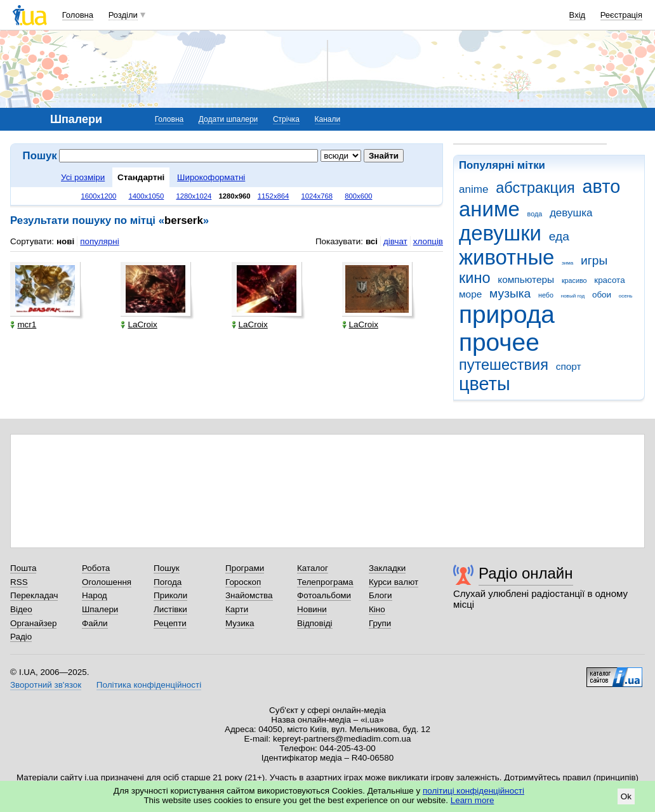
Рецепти (170, 623)
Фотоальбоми (324, 595)
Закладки (387, 568)
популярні (99, 241)
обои (602, 295)
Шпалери (100, 609)
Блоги (380, 595)
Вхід (578, 15)
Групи (380, 623)
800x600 (358, 196)
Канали (328, 119)
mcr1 (23, 324)
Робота (96, 568)
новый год (573, 296)
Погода (168, 582)
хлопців (428, 241)
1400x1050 (146, 196)
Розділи (123, 15)
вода (535, 214)
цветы (485, 384)
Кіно (377, 609)
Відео (21, 609)
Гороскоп (243, 582)
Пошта (23, 568)
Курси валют (394, 582)
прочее (499, 342)
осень (626, 296)
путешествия (504, 365)
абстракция (535, 188)
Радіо (21, 637)
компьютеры (526, 279)
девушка (571, 213)
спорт (569, 366)
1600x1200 (99, 196)
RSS (19, 582)
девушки (500, 233)
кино (475, 278)
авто (602, 187)
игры (594, 260)
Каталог (313, 568)
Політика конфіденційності (149, 685)
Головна (78, 15)
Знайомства (249, 595)
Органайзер (33, 623)
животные (506, 257)
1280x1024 (194, 196)
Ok (626, 796)
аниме (489, 209)
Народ (95, 595)
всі (372, 241)
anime (473, 189)
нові (65, 241)
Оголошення (107, 582)
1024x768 (317, 196)
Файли (95, 623)
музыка (510, 293)
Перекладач (34, 595)
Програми (245, 568)
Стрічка (286, 119)
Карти (237, 609)
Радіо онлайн (526, 573)
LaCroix (139, 324)
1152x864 (274, 196)
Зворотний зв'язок (46, 685)
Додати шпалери (228, 119)
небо (546, 295)
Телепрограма (325, 582)
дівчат (395, 241)
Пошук (167, 568)
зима (567, 263)
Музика (240, 623)
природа (507, 314)
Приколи (170, 595)
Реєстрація (621, 15)
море (470, 294)
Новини (312, 609)
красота (609, 280)
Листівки (170, 609)
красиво (574, 280)
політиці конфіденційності (473, 791)
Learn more (473, 800)
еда (559, 236)
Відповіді (315, 623)
